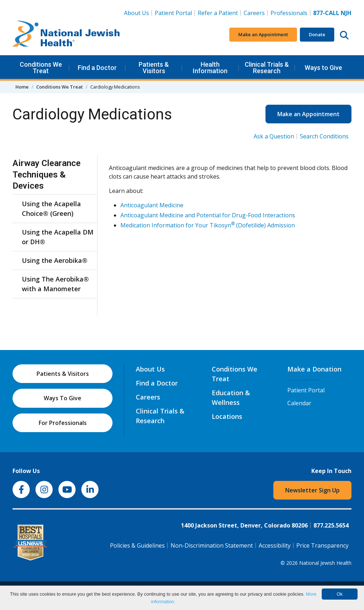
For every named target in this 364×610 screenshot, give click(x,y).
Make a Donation (314, 369)
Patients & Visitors (154, 68)
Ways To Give (63, 398)
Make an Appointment (263, 34)
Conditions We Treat (41, 68)
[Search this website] (344, 35)
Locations (227, 416)
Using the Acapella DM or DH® (58, 237)
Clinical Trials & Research (267, 68)
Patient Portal (173, 13)
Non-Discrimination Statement (212, 545)
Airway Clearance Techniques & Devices (47, 174)
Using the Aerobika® (55, 260)
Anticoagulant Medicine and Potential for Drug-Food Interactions (208, 215)
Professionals (289, 13)
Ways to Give (323, 68)
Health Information (210, 68)
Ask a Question (274, 136)
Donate (317, 34)
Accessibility (275, 545)
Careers (256, 13)
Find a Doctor (97, 68)
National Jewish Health (325, 563)
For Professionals (63, 423)
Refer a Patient (218, 13)
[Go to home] (66, 35)
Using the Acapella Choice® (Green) (51, 209)
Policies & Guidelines (137, 545)
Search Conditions (324, 136)
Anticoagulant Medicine (152, 205)
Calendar (299, 403)
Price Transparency (322, 545)
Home (22, 87)
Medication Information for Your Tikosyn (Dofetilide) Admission (208, 225)
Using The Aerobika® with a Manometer (55, 284)
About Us (136, 13)
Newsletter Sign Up (312, 490)
